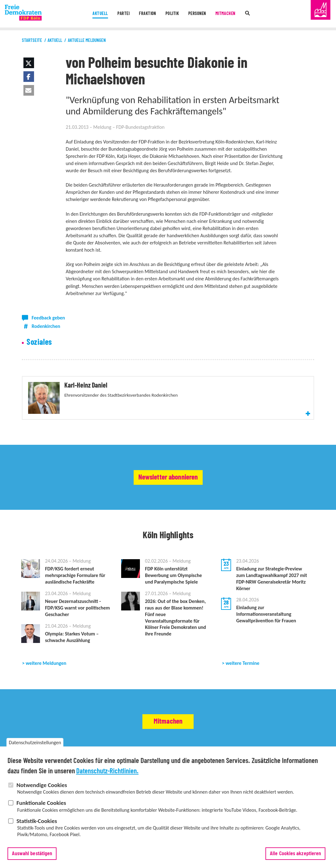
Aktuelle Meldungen (87, 40)
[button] (29, 63)
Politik (172, 14)
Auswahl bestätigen (32, 857)
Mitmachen (228, 14)
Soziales (39, 342)
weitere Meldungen (46, 667)
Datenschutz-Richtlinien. (107, 775)
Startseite (32, 40)
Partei (121, 14)
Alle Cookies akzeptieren (295, 857)
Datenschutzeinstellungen (35, 747)
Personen (198, 14)
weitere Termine (242, 667)
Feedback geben (48, 318)
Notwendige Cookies (42, 789)
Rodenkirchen (46, 326)
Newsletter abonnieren (168, 481)
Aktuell (96, 14)
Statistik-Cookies (37, 825)
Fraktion (146, 14)
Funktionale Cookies (41, 807)
